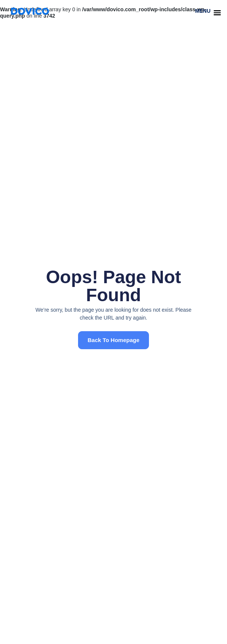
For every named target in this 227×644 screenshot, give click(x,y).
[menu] (217, 13)
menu (203, 11)
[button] (113, 340)
